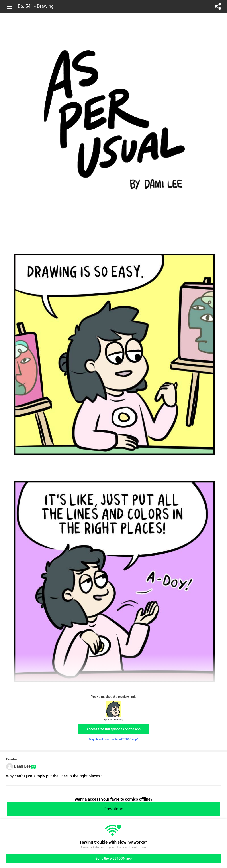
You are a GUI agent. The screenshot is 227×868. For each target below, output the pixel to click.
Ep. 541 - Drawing (36, 6)
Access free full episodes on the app (113, 729)
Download (113, 809)
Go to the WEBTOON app (113, 858)
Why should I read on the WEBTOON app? (114, 739)
